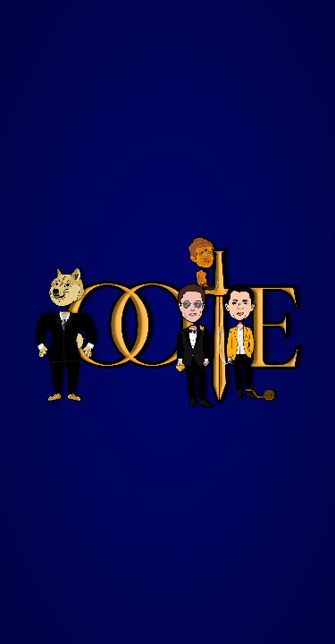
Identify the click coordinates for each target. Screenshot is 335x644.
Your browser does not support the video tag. (167, 322)
